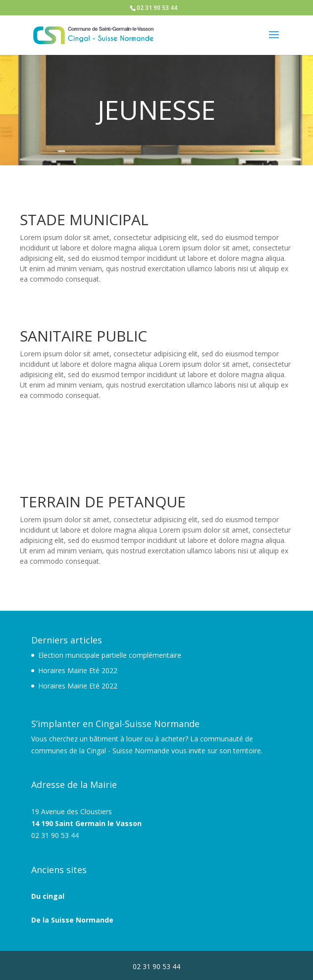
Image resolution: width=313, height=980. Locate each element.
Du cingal (48, 896)
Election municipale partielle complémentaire (110, 655)
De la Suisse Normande (72, 920)
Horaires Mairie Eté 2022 (78, 670)
